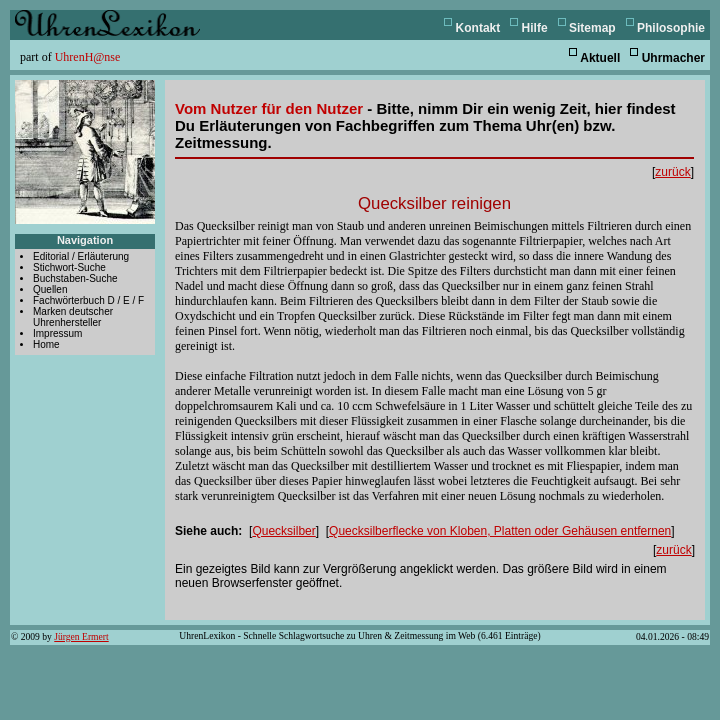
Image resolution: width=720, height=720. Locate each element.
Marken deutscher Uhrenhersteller (73, 317)
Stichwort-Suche (69, 267)
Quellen (50, 289)
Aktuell (600, 58)
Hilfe (535, 28)
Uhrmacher (673, 58)
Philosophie (671, 28)
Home (46, 344)
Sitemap (592, 28)
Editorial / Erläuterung (81, 256)
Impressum (57, 333)
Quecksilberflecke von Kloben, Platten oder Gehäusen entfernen (500, 531)
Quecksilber (283, 531)
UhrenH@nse (88, 57)
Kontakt (478, 28)
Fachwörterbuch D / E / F (88, 300)
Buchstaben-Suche (75, 278)
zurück (672, 172)
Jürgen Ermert (81, 636)
